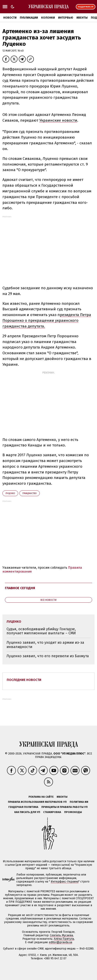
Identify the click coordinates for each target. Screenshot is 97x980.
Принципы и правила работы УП (64, 807)
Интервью (66, 18)
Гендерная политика (23, 807)
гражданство (30, 493)
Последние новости (24, 680)
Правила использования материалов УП (37, 802)
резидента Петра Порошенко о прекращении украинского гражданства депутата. (47, 320)
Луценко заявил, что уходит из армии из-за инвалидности (45, 645)
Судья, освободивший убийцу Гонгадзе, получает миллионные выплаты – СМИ (41, 631)
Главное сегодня (20, 588)
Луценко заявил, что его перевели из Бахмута (48, 656)
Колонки (48, 18)
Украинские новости (58, 120)
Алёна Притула (64, 939)
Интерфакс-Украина (65, 882)
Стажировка (52, 812)
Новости (10, 18)
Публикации (29, 18)
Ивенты (82, 18)
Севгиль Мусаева (61, 935)
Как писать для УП (27, 812)
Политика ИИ (79, 802)
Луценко (10, 493)
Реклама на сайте (41, 797)
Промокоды (73, 812)
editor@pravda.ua (61, 942)
